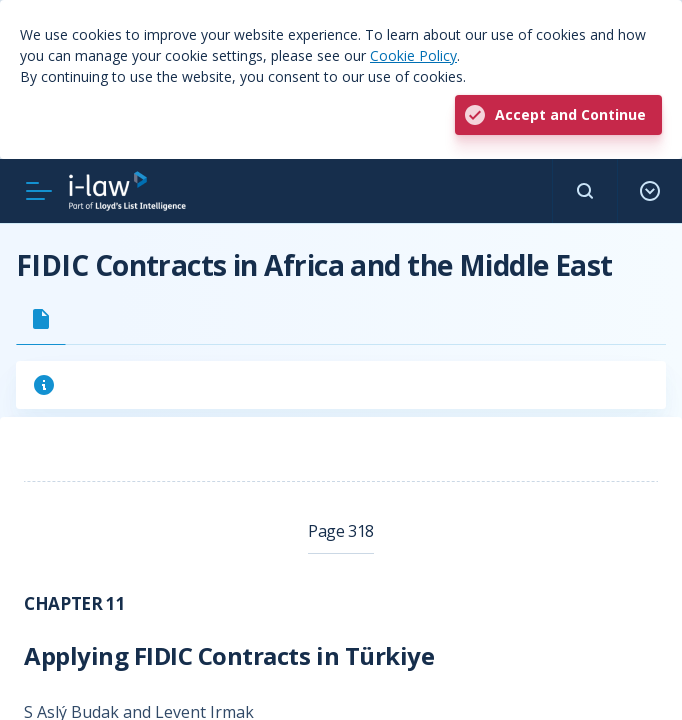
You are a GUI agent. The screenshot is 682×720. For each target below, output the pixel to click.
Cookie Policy (413, 55)
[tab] (41, 319)
